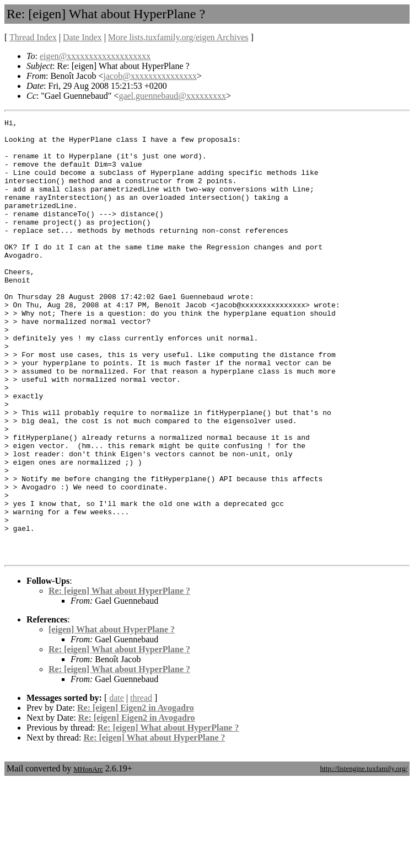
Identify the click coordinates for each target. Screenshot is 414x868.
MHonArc (88, 857)
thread (141, 786)
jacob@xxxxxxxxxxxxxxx (150, 76)
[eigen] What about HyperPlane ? (112, 717)
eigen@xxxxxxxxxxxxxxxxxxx (95, 56)
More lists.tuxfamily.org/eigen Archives (178, 37)
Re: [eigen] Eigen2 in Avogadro (136, 795)
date (117, 786)
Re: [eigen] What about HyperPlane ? (119, 678)
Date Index (82, 37)
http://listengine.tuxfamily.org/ (364, 856)
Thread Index (33, 37)
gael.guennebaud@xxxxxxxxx (172, 96)
